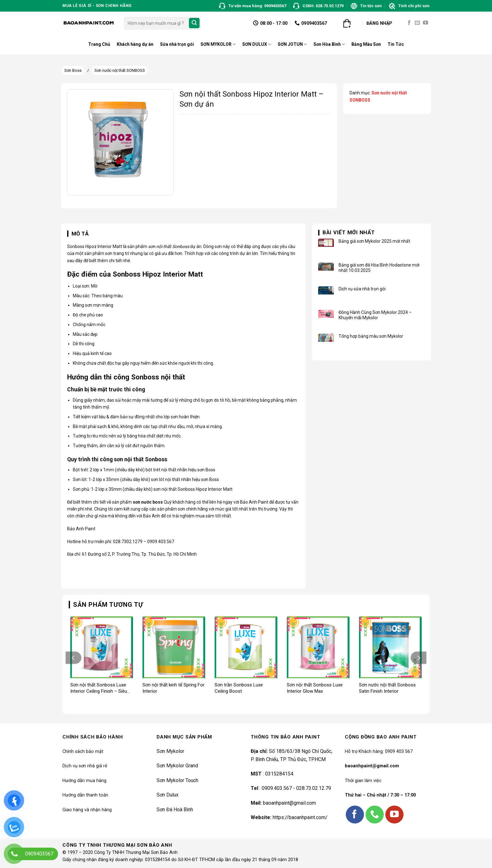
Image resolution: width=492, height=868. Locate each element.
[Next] (419, 658)
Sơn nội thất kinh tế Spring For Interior (174, 688)
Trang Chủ (99, 44)
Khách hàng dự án (135, 44)
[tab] (78, 234)
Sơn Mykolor (170, 751)
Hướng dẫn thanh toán (85, 795)
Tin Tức (396, 44)
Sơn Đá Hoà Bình (175, 810)
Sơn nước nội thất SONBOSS (120, 70)
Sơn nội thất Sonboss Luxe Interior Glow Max (315, 688)
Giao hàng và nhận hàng (87, 810)
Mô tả (80, 234)
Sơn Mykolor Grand (177, 766)
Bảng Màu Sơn (366, 44)
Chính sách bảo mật (83, 752)
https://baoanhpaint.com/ (300, 817)
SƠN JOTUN (292, 44)
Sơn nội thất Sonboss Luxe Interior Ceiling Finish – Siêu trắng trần (99, 688)
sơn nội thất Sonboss (169, 246)
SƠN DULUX (257, 44)
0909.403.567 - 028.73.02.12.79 (296, 788)
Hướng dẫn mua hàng (84, 781)
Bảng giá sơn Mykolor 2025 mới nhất (374, 241)
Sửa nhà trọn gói (177, 44)
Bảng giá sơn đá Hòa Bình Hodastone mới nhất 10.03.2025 (379, 268)
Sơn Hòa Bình (329, 44)
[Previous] (73, 658)
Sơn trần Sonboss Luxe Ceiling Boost (239, 688)
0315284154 (279, 774)
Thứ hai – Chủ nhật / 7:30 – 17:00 (380, 795)
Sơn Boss (73, 70)
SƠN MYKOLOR (218, 44)
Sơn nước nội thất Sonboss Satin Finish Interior (387, 688)
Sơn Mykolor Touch (177, 780)
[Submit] (194, 23)
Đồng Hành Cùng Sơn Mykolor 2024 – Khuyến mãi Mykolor (375, 315)
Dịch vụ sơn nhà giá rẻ (85, 766)
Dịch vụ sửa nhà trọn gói (362, 289)
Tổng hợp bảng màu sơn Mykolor (371, 336)
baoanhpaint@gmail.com (289, 803)
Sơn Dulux (168, 795)
